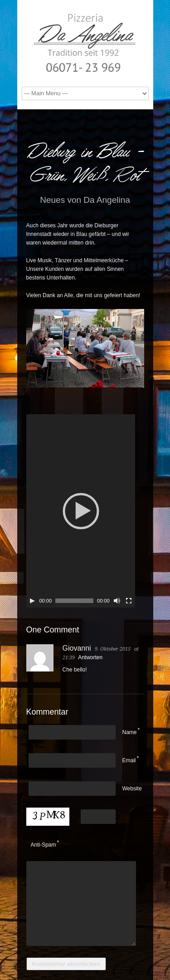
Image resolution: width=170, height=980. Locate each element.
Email (129, 760)
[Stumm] (117, 601)
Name (130, 732)
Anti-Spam (44, 845)
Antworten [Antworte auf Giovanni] (90, 657)
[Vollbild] (129, 601)
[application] (81, 511)
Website (132, 789)
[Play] (32, 601)
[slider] (74, 601)
